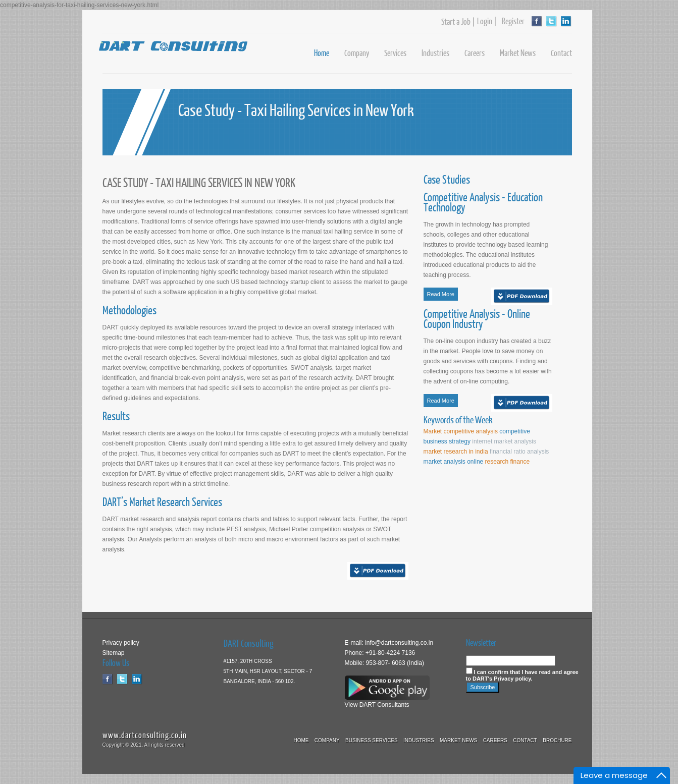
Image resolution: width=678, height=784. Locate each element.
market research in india (456, 452)
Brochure (557, 740)
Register (511, 21)
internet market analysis (504, 441)
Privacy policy (121, 643)
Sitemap (114, 653)
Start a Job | (458, 22)
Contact (561, 53)
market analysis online (454, 462)
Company (357, 53)
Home (322, 53)
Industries (435, 53)
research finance (508, 462)
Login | (487, 21)
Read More (441, 294)
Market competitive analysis (461, 431)
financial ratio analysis (519, 452)
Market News (518, 53)
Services (395, 53)
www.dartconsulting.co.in (145, 735)
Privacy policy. (513, 679)
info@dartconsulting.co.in (398, 643)
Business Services (372, 740)
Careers (475, 53)
